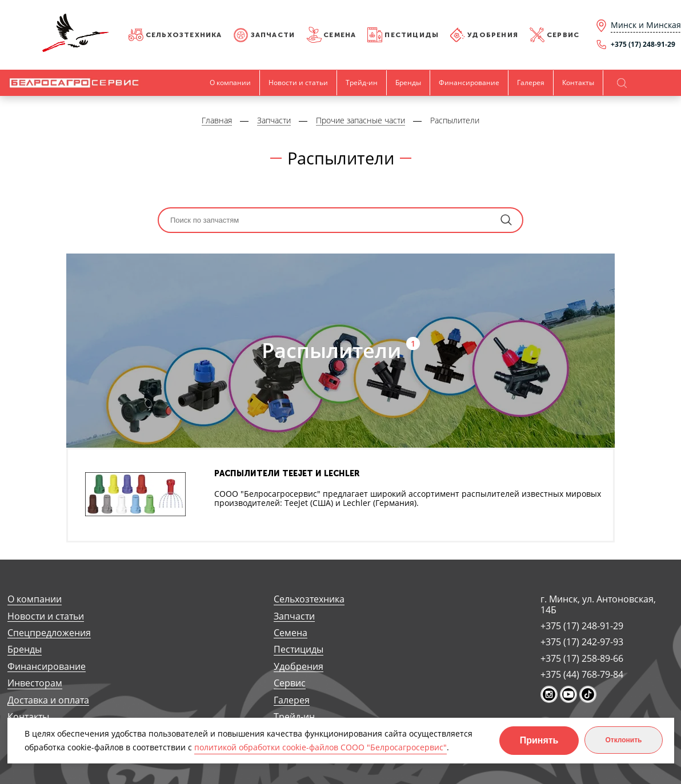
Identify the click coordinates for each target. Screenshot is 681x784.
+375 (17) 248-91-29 (582, 626)
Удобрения (493, 35)
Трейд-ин (362, 83)
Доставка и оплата (48, 700)
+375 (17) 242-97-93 (582, 642)
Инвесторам (35, 683)
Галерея (531, 83)
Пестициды (412, 35)
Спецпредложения (49, 633)
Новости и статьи (298, 83)
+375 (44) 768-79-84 (582, 674)
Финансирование (469, 83)
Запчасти (273, 35)
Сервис (563, 35)
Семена (340, 35)
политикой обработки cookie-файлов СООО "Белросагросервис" (321, 747)
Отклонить (623, 740)
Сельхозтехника (184, 35)
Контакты (578, 83)
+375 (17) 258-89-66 (582, 658)
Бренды (408, 83)
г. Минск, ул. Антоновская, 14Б (598, 604)
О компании (230, 83)
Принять (539, 740)
